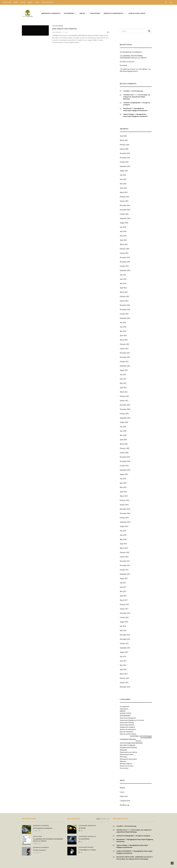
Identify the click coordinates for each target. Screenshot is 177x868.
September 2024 (125, 218)
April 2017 (123, 596)
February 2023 (125, 297)
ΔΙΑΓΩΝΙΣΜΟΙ (69, 13)
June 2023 (123, 279)
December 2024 (125, 205)
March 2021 (124, 392)
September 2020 (125, 418)
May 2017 (123, 591)
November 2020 (125, 409)
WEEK (98, 819)
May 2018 (123, 539)
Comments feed (125, 801)
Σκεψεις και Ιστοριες (127, 766)
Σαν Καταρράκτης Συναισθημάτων (131, 52)
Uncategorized (58, 26)
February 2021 (125, 396)
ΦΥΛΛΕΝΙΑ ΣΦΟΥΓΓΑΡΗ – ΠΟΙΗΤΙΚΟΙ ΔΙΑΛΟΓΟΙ (134, 857)
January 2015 (124, 683)
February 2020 (125, 448)
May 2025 (123, 184)
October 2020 (124, 414)
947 (80, 842)
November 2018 (125, 513)
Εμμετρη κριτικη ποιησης (128, 734)
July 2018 (123, 531)
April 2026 (123, 136)
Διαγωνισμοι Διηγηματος (128, 718)
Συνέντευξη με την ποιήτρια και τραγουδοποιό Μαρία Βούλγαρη (137, 97)
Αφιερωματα (124, 709)
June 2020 (123, 431)
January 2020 (124, 453)
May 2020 (123, 435)
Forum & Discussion (137, 13)
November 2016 (125, 613)
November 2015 (125, 639)
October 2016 (124, 617)
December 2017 (125, 561)
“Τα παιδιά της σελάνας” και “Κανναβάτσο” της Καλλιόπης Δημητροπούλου (135, 70)
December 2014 (125, 687)
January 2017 (124, 609)
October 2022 (124, 314)
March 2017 (124, 600)
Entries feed (124, 796)
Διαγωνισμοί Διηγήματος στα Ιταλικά (132, 720)
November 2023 (125, 262)
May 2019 (123, 487)
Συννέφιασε (124, 65)
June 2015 (123, 661)
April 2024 (123, 240)
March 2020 (124, 444)
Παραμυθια (124, 750)
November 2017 (125, 565)
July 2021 (123, 375)
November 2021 (125, 357)
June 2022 (123, 327)
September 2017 (125, 574)
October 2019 (124, 466)
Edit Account (7, 2)
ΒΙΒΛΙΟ (82, 13)
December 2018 (125, 509)
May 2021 (123, 383)
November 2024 (125, 210)
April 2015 (123, 670)
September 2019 (125, 470)
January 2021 (124, 401)
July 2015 (123, 657)
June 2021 (123, 379)
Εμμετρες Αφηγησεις (127, 732)
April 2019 (123, 492)
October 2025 (124, 162)
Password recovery (47, 2)
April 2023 (123, 288)
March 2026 (124, 140)
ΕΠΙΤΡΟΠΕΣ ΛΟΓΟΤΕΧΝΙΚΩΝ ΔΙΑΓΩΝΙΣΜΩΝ (141, 737)
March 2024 (124, 244)
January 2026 (124, 149)
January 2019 (124, 505)
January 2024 (124, 253)
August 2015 (124, 652)
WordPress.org (125, 805)
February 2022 (125, 344)
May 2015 (123, 665)
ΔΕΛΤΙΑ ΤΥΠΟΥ (126, 713)
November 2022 (125, 310)
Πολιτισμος (95, 13)
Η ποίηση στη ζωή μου (127, 62)
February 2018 (125, 552)
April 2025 (123, 188)
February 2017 (125, 604)
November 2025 (125, 158)
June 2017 (123, 587)
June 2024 (123, 231)
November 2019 (125, 461)
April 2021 (123, 388)
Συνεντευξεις (124, 768)
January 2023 (124, 301)
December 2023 (125, 257)
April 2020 (123, 440)
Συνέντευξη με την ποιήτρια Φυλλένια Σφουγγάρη (132, 859)
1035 (81, 831)
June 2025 (123, 179)
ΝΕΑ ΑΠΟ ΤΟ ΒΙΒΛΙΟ (128, 745)
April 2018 (123, 544)
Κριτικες (139, 741)
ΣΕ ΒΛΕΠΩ (82, 828)
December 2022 (125, 305)
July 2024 (123, 227)
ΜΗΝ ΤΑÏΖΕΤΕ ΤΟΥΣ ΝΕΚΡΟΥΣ (65, 29)
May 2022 (123, 331)
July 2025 (123, 175)
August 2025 (124, 171)
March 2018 (124, 548)
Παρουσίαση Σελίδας (127, 755)
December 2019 (125, 457)
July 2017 (123, 583)
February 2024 (125, 249)
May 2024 (123, 236)
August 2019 (124, 474)
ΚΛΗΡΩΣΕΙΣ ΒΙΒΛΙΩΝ (128, 739)
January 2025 (124, 201)
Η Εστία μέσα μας (137, 91)
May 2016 (123, 631)
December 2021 (125, 353)
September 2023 (125, 270)
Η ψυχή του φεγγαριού (143, 836)
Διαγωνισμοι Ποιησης (127, 723)
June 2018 (123, 535)
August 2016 (124, 622)
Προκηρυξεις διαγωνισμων (129, 759)
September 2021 (125, 366)
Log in (37, 2)
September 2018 (125, 522)
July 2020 (123, 427)
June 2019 (123, 483)
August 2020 (124, 422)
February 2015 (125, 678)
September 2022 (125, 318)
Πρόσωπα (123, 761)
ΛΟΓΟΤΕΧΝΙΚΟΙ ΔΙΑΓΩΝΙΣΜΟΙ (131, 743)
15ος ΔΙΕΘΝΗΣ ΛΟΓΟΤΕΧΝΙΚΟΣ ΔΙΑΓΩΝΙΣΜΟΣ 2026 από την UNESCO (133, 57)
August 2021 (124, 370)
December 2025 (125, 153)
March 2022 (124, 340)
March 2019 (124, 496)
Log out (23, 2)
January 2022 (124, 349)
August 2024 (124, 223)
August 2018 (124, 526)
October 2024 (124, 214)
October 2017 (124, 570)
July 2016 (123, 626)
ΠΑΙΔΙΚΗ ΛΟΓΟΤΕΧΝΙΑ (129, 748)
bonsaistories (57, 32)
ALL (108, 819)
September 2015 (125, 648)
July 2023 (123, 275)
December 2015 (125, 635)
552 (80, 852)
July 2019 (123, 479)
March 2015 (124, 674)
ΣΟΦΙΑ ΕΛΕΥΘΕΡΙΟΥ (124, 851)
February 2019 (125, 500)
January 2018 (124, 557)
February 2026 (125, 145)
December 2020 (125, 405)
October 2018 (124, 518)
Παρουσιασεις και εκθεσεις (129, 752)
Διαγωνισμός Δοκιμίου (127, 725)
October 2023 (124, 266)
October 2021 (124, 362)
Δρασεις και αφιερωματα (113, 13)
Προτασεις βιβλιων (126, 764)
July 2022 (123, 323)
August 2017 (124, 578)
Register (30, 2)
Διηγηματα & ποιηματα (51, 13)
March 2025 (124, 192)
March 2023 (124, 292)
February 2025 (125, 197)
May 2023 (123, 283)
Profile (16, 2)
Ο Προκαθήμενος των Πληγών (87, 850)
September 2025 (125, 166)
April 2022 (123, 336)
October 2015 (124, 644)
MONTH (104, 819)
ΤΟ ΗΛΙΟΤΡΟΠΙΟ (84, 839)
